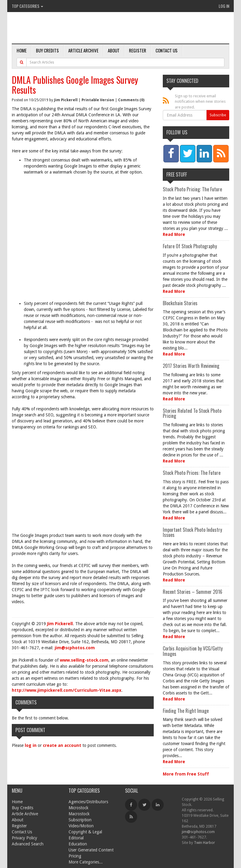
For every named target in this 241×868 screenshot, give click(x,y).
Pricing (75, 856)
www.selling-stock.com (84, 660)
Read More (174, 234)
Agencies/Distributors (88, 802)
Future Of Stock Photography (190, 246)
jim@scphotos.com (75, 648)
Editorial (76, 838)
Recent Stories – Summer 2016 (193, 592)
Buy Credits (47, 50)
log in (31, 745)
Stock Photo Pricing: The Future (192, 189)
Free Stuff (177, 174)
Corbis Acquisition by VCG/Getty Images (193, 651)
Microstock (79, 808)
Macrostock (79, 814)
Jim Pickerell (66, 100)
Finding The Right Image (186, 711)
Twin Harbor (204, 843)
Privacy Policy (24, 838)
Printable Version (98, 100)
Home (22, 50)
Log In (224, 6)
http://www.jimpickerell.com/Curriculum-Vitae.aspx (67, 690)
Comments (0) (131, 100)
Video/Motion (81, 826)
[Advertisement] (89, 241)
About (114, 50)
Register (138, 50)
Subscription (80, 820)
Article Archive (83, 50)
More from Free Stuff (186, 774)
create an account (62, 745)
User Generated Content (91, 850)
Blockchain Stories (180, 303)
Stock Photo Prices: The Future (192, 473)
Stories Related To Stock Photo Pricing (192, 413)
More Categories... (86, 862)
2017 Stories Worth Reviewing (191, 366)
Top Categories (27, 6)
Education (78, 844)
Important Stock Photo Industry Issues (192, 532)
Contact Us (167, 50)
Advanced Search (28, 844)
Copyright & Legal (85, 832)
